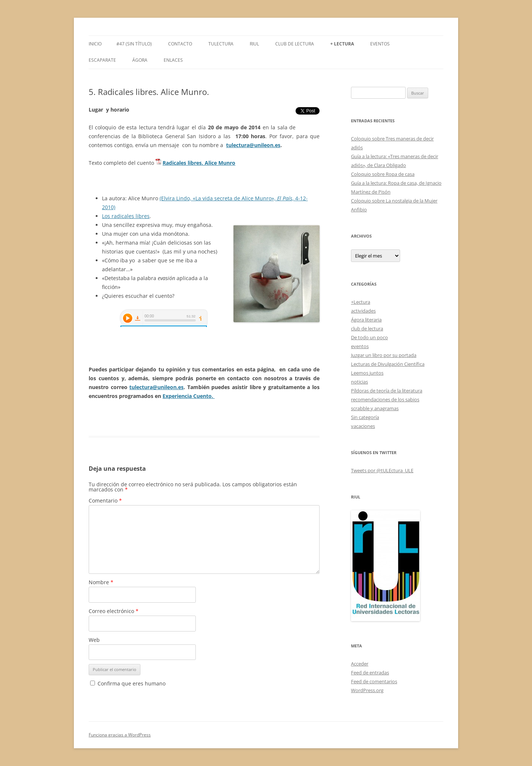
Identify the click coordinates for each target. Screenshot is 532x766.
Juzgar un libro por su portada (384, 355)
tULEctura (221, 44)
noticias (359, 382)
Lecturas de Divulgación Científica (388, 364)
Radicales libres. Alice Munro (199, 163)
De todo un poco (369, 337)
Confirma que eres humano (128, 683)
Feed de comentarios (374, 681)
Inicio (95, 44)
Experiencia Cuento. (189, 396)
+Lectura (361, 302)
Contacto (180, 44)
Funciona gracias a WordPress (120, 735)
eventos (360, 346)
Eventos (380, 44)
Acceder (360, 664)
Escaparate (102, 60)
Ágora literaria (366, 320)
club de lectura (367, 328)
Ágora (140, 60)
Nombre (101, 582)
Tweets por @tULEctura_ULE (382, 470)
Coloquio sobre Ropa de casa (383, 174)
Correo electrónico (114, 611)
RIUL (254, 44)
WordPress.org (367, 690)
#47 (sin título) (134, 44)
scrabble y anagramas (375, 408)
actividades (363, 311)
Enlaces (173, 60)
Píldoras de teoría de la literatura (387, 391)
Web (94, 640)
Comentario (105, 501)
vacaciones (363, 426)
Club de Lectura (295, 44)
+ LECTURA (342, 44)
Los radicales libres (126, 216)
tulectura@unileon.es (253, 145)
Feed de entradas (370, 673)
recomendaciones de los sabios (385, 399)
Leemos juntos (367, 373)
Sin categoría (365, 417)
